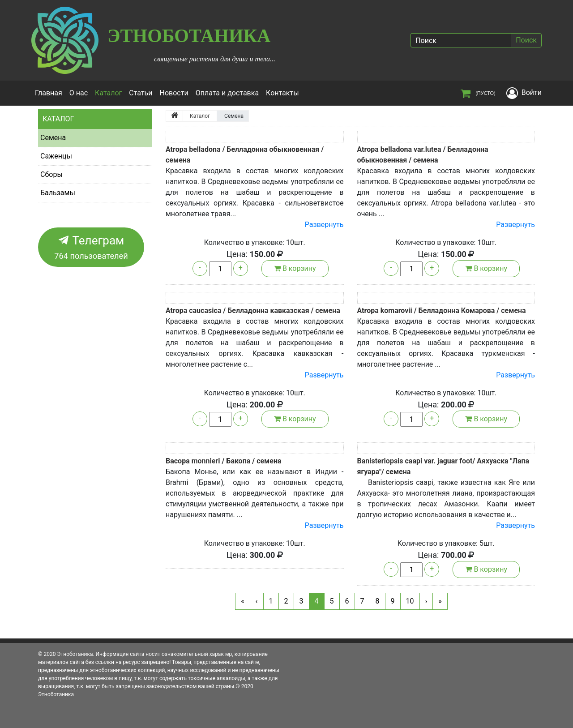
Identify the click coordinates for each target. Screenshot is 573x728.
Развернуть (324, 225)
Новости (174, 93)
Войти (532, 92)
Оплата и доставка (227, 93)
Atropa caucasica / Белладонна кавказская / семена (253, 310)
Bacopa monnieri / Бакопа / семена (224, 461)
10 (410, 601)
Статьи (141, 93)
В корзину (295, 268)
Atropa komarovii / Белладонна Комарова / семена (442, 310)
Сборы (51, 174)
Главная (49, 93)
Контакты (282, 93)
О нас (79, 93)
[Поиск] (461, 40)
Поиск (526, 40)
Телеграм (91, 248)
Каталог (110, 92)
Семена (53, 138)
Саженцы (56, 156)
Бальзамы (58, 193)
